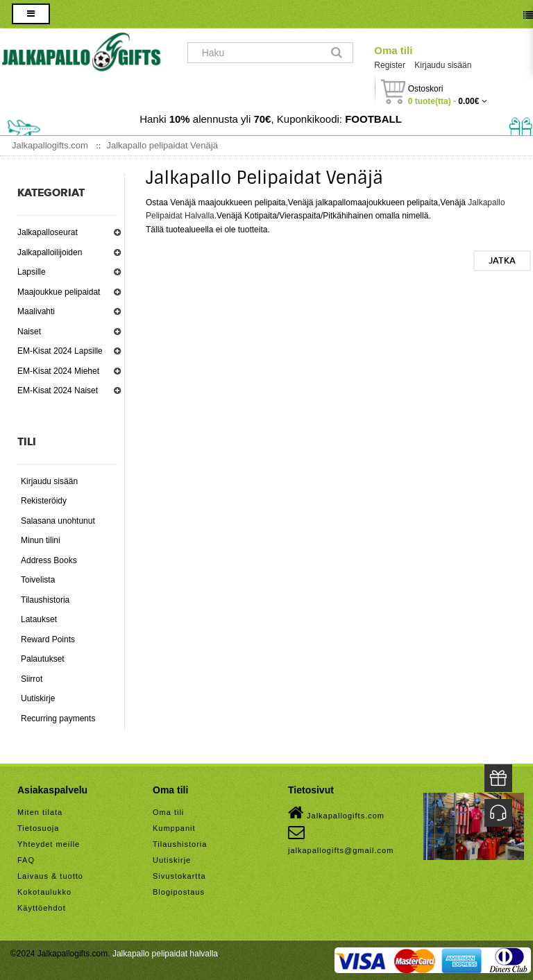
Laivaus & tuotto (50, 876)
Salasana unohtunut (58, 521)
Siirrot (32, 679)
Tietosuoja (38, 828)
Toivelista (38, 580)
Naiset (29, 332)
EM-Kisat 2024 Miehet (58, 371)
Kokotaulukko (44, 892)
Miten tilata (40, 812)
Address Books (49, 560)
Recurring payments (58, 719)
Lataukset (39, 619)
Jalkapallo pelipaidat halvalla (165, 954)
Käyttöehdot (42, 908)
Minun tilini (41, 540)
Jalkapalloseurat (48, 232)
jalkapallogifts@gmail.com (341, 839)
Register (390, 65)
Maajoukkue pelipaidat (59, 292)
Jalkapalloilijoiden (50, 252)
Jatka (502, 261)
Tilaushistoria (45, 600)
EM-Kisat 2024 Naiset (58, 390)
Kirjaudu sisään (443, 65)
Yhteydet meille (49, 844)
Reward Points (48, 639)
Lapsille (32, 272)
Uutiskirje (38, 698)
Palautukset (43, 659)
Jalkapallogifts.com (336, 813)
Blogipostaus (179, 892)
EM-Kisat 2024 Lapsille (60, 351)
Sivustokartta (179, 876)
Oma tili (393, 50)
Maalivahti (36, 311)
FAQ (26, 860)
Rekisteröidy (44, 501)
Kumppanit (174, 828)
